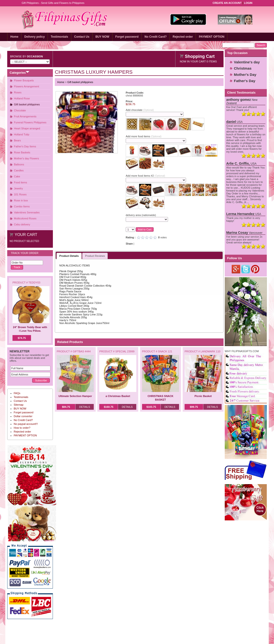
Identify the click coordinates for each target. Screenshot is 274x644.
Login (248, 3)
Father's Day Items (25, 146)
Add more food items (143, 136)
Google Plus (236, 269)
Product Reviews (95, 256)
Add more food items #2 (145, 176)
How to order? (22, 428)
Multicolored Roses (25, 218)
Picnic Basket (203, 396)
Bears (17, 140)
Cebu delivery (22, 224)
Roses (18, 92)
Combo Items (22, 206)
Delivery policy (34, 37)
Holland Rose (22, 98)
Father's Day (245, 81)
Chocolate (20, 110)
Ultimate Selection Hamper (75, 396)
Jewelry (18, 188)
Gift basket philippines (27, 104)
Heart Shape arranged (27, 128)
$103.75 (151, 407)
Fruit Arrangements (25, 116)
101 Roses (20, 194)
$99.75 (194, 407)
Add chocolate (140, 110)
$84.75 (66, 407)
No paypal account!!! (26, 424)
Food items (20, 182)
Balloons (19, 164)
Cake (17, 176)
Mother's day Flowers (26, 158)
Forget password (127, 37)
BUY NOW (102, 37)
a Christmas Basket (118, 396)
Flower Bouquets (24, 80)
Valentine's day (247, 62)
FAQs (17, 393)
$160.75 (109, 407)
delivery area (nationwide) (141, 215)
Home (14, 37)
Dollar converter (23, 416)
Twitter (246, 269)
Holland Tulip (22, 134)
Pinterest (255, 269)
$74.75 (22, 338)
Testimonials (59, 37)
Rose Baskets (22, 152)
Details (84, 407)
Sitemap (19, 405)
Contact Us (82, 37)
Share (129, 244)
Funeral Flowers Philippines (30, 122)
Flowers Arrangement (27, 86)
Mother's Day (245, 75)
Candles (19, 170)
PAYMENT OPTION (212, 37)
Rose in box (21, 200)
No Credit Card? (156, 37)
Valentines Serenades (27, 212)
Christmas (243, 68)
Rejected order (183, 37)
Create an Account (227, 3)
